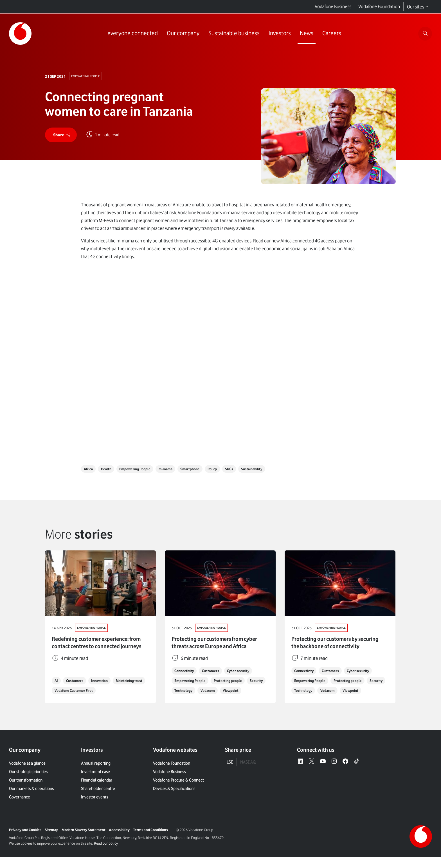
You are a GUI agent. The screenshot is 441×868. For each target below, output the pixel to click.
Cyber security (244, 671)
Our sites (418, 7)
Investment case (95, 783)
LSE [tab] (230, 773)
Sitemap (51, 841)
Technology (207, 691)
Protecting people (231, 681)
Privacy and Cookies (25, 841)
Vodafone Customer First (113, 702)
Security (182, 691)
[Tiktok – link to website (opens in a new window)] (357, 773)
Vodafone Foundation (379, 7)
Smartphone (200, 470)
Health (109, 470)
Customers (77, 691)
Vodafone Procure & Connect (178, 791)
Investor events (94, 808)
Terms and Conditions (150, 841)
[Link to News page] (306, 34)
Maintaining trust (69, 702)
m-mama (173, 470)
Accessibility (119, 841)
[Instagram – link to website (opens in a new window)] (334, 773)
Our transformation (26, 791)
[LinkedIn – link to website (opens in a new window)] (300, 773)
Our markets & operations (31, 800)
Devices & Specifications (174, 800)
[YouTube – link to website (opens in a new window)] (323, 773)
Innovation (104, 691)
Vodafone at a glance (27, 775)
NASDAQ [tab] (248, 773)
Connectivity (185, 671)
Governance (20, 808)
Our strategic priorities (28, 783)
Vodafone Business (333, 7)
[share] (62, 136)
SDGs (242, 470)
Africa (89, 470)
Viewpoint (183, 702)
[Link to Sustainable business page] (233, 34)
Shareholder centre (98, 800)
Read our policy (106, 854)
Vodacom (233, 691)
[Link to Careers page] (331, 34)
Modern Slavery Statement (84, 841)
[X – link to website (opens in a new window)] (312, 773)
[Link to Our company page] (182, 34)
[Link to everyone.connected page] (132, 34)
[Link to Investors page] (279, 34)
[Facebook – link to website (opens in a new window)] (345, 773)
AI (57, 691)
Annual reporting (96, 775)
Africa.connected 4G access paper (313, 242)
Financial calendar (97, 791)
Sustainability (267, 470)
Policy (224, 470)
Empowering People (86, 76)
